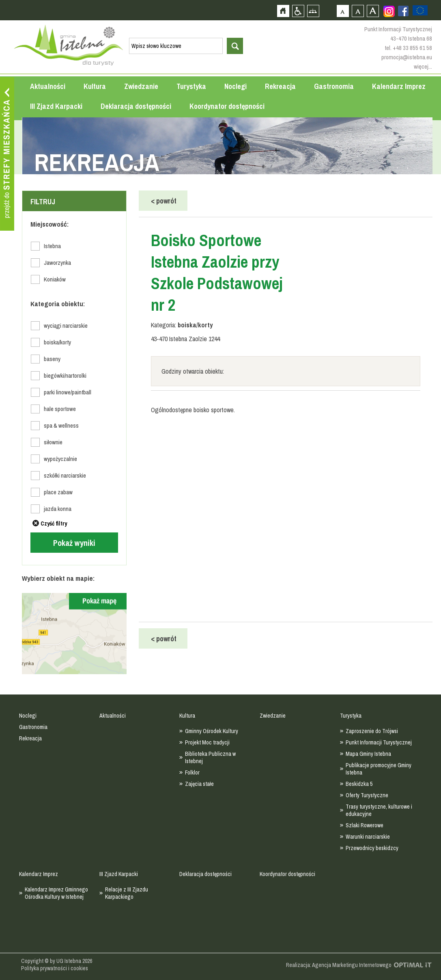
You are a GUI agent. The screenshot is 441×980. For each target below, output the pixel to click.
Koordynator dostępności (227, 106)
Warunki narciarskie (368, 837)
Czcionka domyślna (343, 11)
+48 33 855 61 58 (412, 48)
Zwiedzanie (141, 86)
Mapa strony (313, 11)
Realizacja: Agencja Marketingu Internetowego (339, 965)
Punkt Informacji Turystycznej (379, 742)
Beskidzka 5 (359, 784)
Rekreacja (280, 86)
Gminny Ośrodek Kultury (212, 731)
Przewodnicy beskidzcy (372, 848)
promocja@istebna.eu (407, 57)
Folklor (192, 772)
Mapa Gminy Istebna (368, 754)
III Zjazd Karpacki (56, 106)
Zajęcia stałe (199, 784)
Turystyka (191, 86)
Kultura (95, 86)
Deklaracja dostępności (136, 106)
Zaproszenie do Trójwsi (372, 731)
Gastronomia (334, 86)
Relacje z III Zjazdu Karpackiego (127, 893)
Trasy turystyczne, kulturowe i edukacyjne (379, 810)
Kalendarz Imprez (399, 86)
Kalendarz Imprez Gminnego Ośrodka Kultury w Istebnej (56, 893)
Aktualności (48, 86)
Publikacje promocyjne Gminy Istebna (379, 769)
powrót (164, 201)
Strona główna (283, 11)
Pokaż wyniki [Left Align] (74, 543)
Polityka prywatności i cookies (55, 968)
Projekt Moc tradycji (207, 742)
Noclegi (236, 86)
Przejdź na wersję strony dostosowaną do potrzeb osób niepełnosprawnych (298, 11)
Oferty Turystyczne (367, 795)
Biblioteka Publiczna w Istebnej (210, 757)
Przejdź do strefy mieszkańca (7, 154)
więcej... (423, 66)
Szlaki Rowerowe (365, 825)
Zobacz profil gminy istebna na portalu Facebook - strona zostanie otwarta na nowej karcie (403, 11)
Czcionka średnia (358, 11)
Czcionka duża (373, 11)
